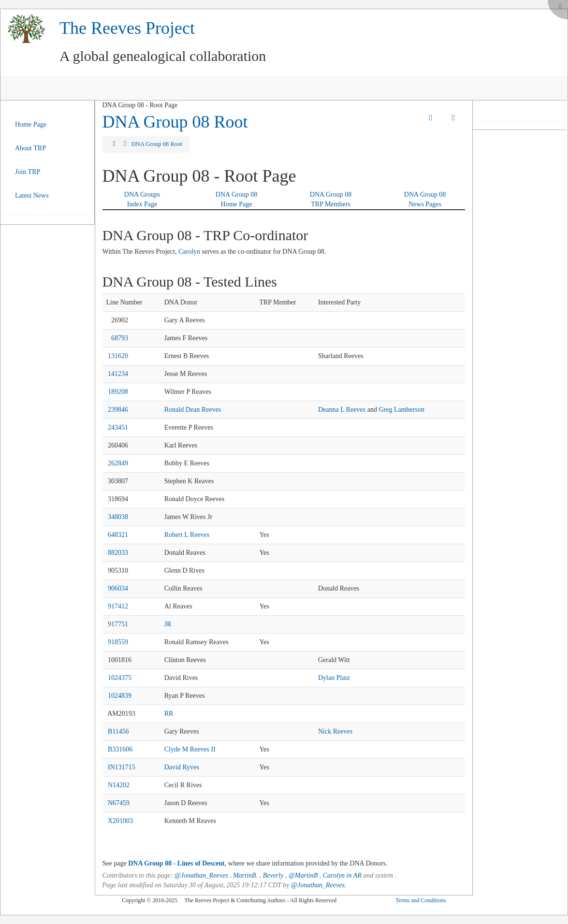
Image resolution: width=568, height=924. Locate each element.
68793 (120, 338)
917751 (118, 624)
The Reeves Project (127, 28)
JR (168, 624)
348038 (118, 517)
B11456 (118, 731)
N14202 (119, 785)
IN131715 (122, 767)
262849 (118, 463)
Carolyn (189, 252)
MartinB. (245, 875)
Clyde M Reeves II (190, 749)
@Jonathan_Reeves (201, 875)
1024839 (120, 696)
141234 (118, 374)
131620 (118, 356)
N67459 (119, 803)
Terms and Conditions (421, 900)
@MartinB (303, 875)
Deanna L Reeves (342, 410)
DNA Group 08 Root (175, 122)
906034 (118, 588)
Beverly (273, 875)
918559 (118, 642)
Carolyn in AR (342, 875)
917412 (118, 606)
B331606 (120, 749)
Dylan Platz (334, 678)
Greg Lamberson (401, 410)
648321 (118, 535)
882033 (118, 553)
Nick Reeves (335, 731)
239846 (118, 410)
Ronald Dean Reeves (193, 410)
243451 (118, 427)
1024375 (120, 678)
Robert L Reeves (187, 535)
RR (169, 714)
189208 (118, 392)
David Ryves (182, 767)
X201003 (120, 821)
